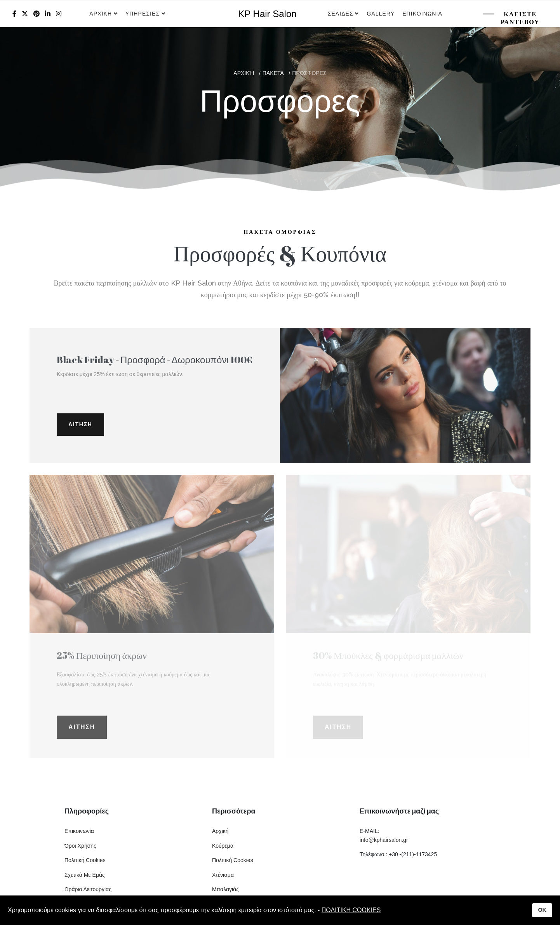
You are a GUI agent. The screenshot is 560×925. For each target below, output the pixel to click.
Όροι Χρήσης (80, 846)
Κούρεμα (223, 846)
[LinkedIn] (48, 14)
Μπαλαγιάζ (225, 889)
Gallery (381, 14)
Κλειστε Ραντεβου (520, 18)
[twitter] (25, 14)
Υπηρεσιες (143, 14)
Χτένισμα (223, 875)
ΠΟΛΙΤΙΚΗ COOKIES (351, 910)
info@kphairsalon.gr (384, 840)
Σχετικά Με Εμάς (85, 875)
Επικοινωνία (79, 831)
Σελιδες (341, 14)
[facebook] (14, 14)
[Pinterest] (37, 14)
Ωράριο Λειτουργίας (88, 889)
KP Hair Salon (267, 14)
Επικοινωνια (422, 14)
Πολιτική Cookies (85, 860)
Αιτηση (80, 424)
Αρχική (220, 831)
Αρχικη (101, 14)
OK (542, 910)
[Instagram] (59, 14)
